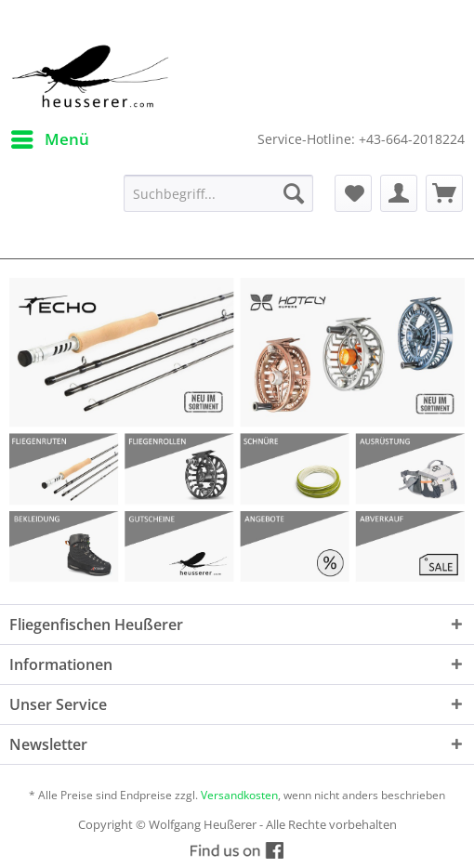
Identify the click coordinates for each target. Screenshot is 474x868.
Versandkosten (239, 795)
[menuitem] (49, 139)
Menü (50, 137)
